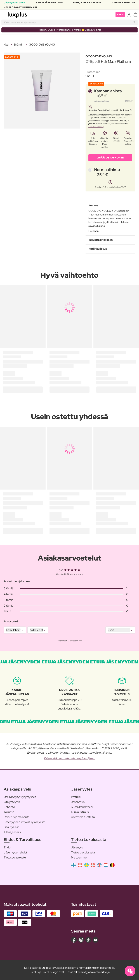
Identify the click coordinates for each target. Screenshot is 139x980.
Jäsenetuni (78, 802)
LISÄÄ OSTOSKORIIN (110, 158)
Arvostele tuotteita (83, 817)
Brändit (19, 45)
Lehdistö (9, 807)
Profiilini (76, 797)
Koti (6, 45)
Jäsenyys (77, 847)
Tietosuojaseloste (15, 857)
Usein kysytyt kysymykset (20, 797)
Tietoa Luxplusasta (83, 852)
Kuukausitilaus (80, 812)
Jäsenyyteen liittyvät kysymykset (25, 822)
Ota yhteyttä (12, 802)
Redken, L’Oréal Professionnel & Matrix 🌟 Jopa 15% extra (70, 30)
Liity (120, 15)
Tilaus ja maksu (13, 832)
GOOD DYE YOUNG (42, 45)
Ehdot (8, 847)
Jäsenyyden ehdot (15, 852)
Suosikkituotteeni (82, 807)
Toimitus (9, 812)
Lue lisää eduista (96, 127)
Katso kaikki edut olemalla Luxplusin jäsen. (69, 758)
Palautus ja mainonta (17, 817)
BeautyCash (12, 827)
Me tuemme (79, 857)
